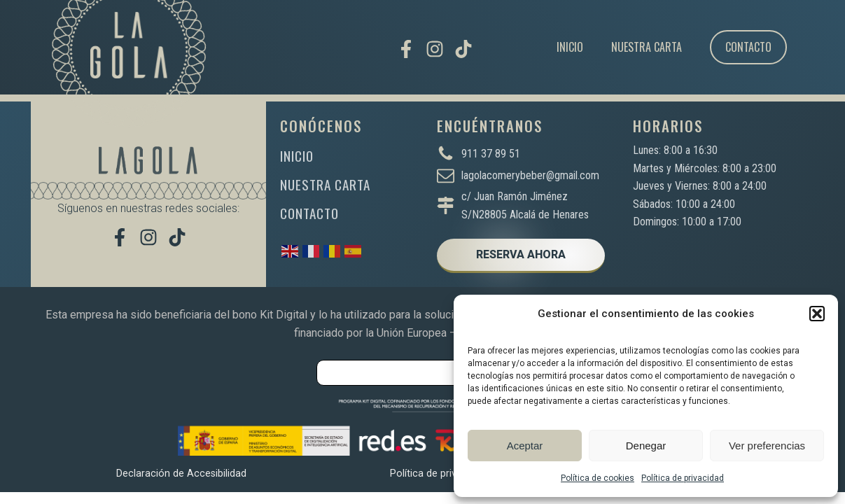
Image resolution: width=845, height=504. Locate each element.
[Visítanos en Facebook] (406, 49)
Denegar (646, 446)
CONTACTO (309, 213)
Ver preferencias (767, 446)
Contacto (748, 47)
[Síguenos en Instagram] (435, 49)
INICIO (297, 156)
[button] (817, 314)
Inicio (570, 47)
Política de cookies (598, 478)
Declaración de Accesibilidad (181, 474)
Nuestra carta (647, 47)
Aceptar (525, 446)
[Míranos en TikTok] (463, 49)
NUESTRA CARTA (325, 184)
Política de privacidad (683, 478)
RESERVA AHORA (521, 254)
